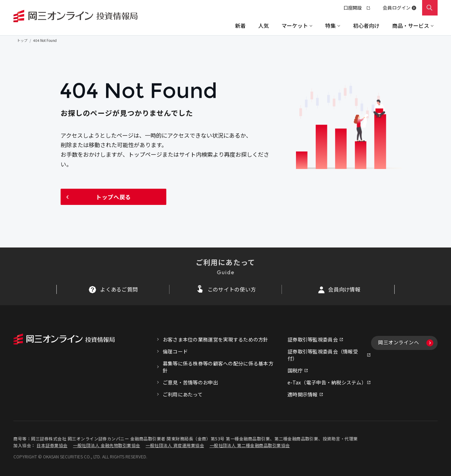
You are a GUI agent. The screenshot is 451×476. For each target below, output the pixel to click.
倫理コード (175, 351)
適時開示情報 (303, 394)
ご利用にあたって (183, 394)
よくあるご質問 (119, 289)
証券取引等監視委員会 (313, 339)
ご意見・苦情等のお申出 (190, 382)
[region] (225, 26)
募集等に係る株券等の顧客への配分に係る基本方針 (218, 367)
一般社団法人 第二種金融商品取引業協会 (250, 445)
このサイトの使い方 (232, 289)
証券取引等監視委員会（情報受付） (323, 355)
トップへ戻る (113, 197)
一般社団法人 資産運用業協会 (175, 445)
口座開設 (357, 8)
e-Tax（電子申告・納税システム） (327, 382)
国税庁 (295, 370)
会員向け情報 (344, 289)
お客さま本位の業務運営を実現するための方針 (216, 339)
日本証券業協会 (52, 445)
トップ (22, 40)
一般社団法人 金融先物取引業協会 (107, 445)
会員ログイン (397, 8)
